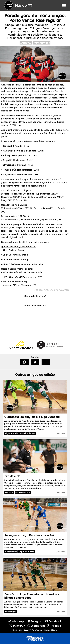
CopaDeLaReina (26, 552)
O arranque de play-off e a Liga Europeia (32, 417)
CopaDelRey (11, 552)
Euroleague (11, 612)
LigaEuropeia (11, 433)
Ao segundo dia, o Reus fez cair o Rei (29, 535)
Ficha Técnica (37, 630)
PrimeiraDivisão (42, 43)
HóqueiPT (27, 630)
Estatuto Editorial (50, 630)
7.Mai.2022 (26, 43)
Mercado (9, 493)
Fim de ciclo (12, 476)
